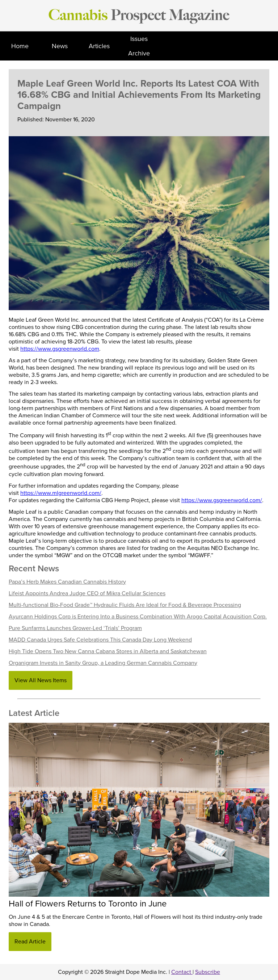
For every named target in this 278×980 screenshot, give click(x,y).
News (60, 46)
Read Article (30, 942)
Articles (99, 46)
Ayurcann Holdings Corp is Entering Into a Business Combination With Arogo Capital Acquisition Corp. (138, 617)
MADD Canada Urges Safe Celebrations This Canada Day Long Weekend (100, 640)
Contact (182, 972)
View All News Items (41, 680)
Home (20, 46)
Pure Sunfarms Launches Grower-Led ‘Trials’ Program (75, 628)
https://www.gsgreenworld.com (60, 349)
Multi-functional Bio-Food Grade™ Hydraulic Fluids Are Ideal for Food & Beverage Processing (125, 605)
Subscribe (208, 972)
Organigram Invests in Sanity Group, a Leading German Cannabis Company (103, 663)
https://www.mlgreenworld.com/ (61, 493)
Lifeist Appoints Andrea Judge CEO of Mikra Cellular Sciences (87, 593)
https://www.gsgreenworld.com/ (222, 500)
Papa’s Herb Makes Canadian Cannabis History (67, 582)
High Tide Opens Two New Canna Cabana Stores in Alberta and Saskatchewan (108, 651)
